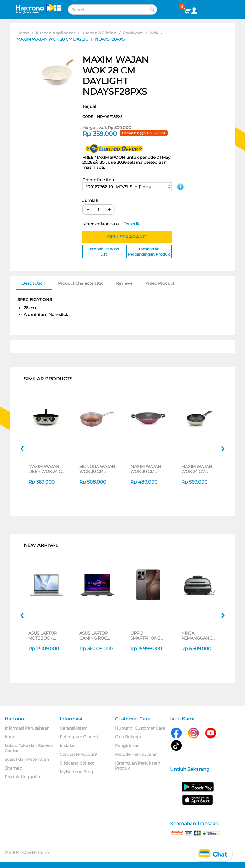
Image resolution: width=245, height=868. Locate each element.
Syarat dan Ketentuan (27, 759)
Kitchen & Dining (99, 33)
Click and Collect (77, 763)
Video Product (160, 283)
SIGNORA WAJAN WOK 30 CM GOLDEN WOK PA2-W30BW (97, 469)
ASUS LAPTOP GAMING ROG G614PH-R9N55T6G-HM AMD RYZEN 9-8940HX (94, 635)
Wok (154, 33)
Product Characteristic (81, 283)
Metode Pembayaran (136, 754)
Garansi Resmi (74, 728)
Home (23, 33)
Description (33, 283)
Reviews (124, 283)
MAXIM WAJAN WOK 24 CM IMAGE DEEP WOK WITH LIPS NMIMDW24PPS (198, 469)
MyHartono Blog (76, 772)
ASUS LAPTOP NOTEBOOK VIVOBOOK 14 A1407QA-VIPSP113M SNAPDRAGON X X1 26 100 (46, 635)
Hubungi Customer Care (140, 728)
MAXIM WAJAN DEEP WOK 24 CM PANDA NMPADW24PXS (47, 469)
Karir (10, 737)
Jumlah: (91, 200)
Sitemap (13, 768)
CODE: (102, 117)
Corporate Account (79, 754)
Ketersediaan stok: (112, 224)
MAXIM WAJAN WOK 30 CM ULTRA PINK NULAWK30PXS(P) (149, 469)
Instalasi (68, 745)
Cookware (133, 33)
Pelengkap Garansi (79, 737)
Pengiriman (127, 745)
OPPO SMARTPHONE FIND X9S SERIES (148, 635)
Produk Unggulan (23, 777)
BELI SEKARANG (127, 237)
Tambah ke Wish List (103, 252)
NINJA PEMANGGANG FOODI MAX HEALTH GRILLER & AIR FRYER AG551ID (199, 635)
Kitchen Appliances (55, 33)
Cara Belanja (128, 737)
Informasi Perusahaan (27, 728)
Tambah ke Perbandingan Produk (149, 252)
